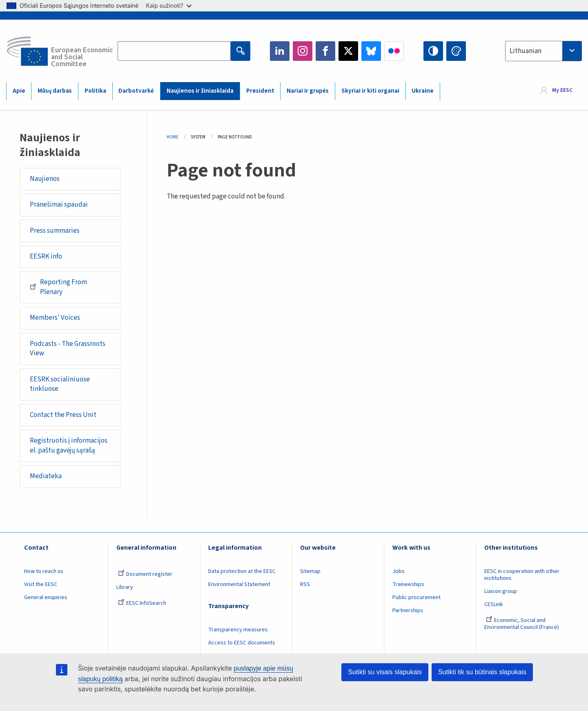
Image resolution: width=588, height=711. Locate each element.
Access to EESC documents (242, 643)
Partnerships (408, 611)
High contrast (433, 51)
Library (125, 587)
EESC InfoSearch (142, 603)
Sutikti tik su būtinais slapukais (482, 672)
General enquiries (46, 597)
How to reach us (44, 571)
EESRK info (46, 256)
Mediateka (46, 476)
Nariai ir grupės (308, 91)
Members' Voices (55, 318)
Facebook (325, 51)
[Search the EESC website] (174, 51)
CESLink (494, 604)
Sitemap (310, 571)
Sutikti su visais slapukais (385, 672)
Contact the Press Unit (63, 415)
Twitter (348, 51)
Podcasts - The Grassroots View (68, 349)
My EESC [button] (562, 91)
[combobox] (543, 51)
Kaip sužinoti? (169, 6)
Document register (145, 574)
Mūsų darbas (55, 91)
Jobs (399, 571)
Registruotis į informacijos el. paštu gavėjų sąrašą (69, 446)
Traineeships (408, 584)
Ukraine (423, 91)
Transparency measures (238, 630)
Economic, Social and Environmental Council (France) (522, 624)
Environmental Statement (239, 584)
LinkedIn (280, 51)
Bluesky (371, 51)
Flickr (394, 51)
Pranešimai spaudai (59, 205)
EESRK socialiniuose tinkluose (60, 384)
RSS (305, 584)
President (260, 91)
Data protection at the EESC (242, 571)
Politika (95, 91)
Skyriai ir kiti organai (370, 91)
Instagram (303, 51)
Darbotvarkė (136, 91)
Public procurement (416, 597)
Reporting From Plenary (58, 287)
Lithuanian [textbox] (526, 51)
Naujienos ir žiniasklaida (200, 91)
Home (173, 137)
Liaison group (501, 591)
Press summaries (55, 231)
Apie (19, 91)
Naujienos (45, 179)
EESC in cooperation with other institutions (522, 575)
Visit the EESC (41, 584)
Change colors (456, 51)
